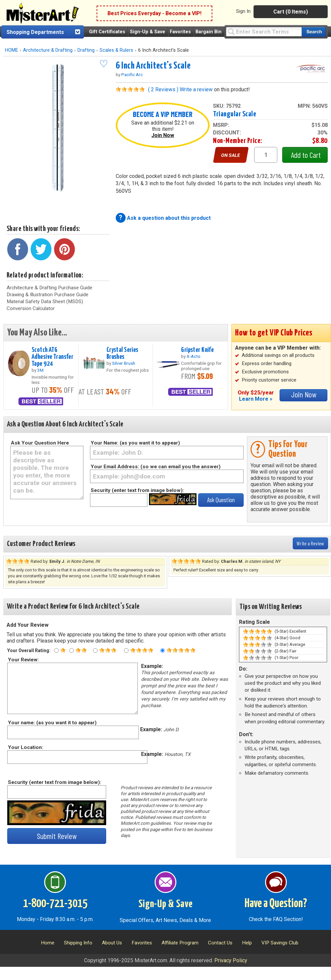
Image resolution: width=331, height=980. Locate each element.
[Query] (264, 31)
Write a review (196, 89)
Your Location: (25, 747)
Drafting (86, 50)
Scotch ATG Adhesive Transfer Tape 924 (52, 357)
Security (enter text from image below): (137, 490)
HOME (12, 50)
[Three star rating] (95, 650)
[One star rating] (56, 650)
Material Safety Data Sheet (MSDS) (45, 302)
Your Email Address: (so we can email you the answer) (156, 467)
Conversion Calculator (31, 308)
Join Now (163, 135)
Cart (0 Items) (291, 12)
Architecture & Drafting (48, 50)
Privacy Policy (231, 960)
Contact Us (220, 943)
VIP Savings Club (280, 943)
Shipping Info (78, 943)
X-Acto (194, 356)
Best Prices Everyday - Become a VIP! (154, 13)
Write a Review (310, 543)
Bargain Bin (209, 32)
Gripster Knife (197, 350)
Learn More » (256, 399)
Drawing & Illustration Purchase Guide (47, 295)
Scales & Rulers (116, 50)
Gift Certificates (107, 32)
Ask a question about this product (169, 218)
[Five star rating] (163, 650)
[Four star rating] (126, 650)
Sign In (243, 11)
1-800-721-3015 (55, 904)
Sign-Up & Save (148, 32)
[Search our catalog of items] (314, 32)
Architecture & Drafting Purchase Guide (49, 288)
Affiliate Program (180, 943)
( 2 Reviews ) (163, 89)
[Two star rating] (72, 650)
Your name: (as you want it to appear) (52, 723)
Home (48, 943)
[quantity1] (266, 155)
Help (247, 943)
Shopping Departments (35, 32)
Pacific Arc (132, 74)
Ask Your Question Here (40, 443)
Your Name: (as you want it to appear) (135, 443)
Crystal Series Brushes (122, 353)
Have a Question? (276, 904)
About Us (112, 943)
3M (40, 370)
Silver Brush (124, 363)
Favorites (180, 32)
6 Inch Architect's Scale (153, 66)
